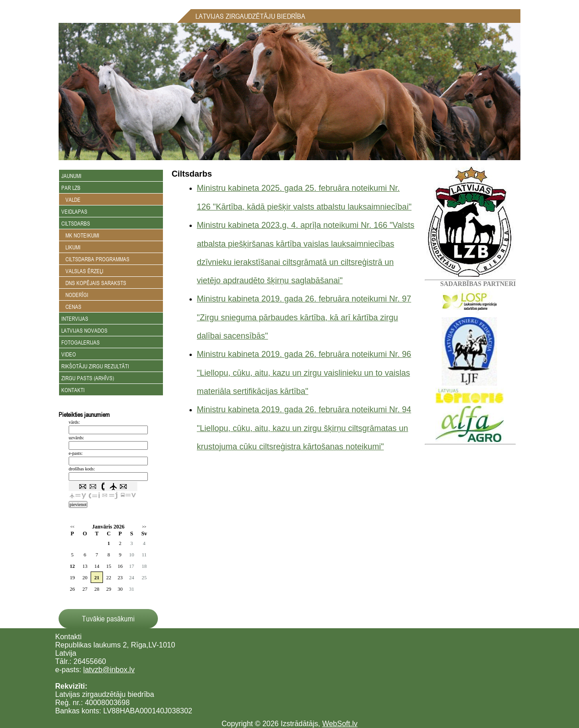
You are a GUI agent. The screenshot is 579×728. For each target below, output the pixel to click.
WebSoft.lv (340, 724)
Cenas (71, 307)
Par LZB (71, 188)
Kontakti (73, 390)
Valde (71, 200)
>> (144, 527)
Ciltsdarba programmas (95, 259)
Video (69, 354)
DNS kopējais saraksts (94, 283)
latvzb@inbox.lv (109, 670)
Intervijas (75, 318)
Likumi (71, 247)
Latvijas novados (84, 330)
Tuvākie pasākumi (108, 619)
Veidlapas (74, 211)
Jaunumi (71, 176)
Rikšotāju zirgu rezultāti (95, 366)
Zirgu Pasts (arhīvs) (88, 378)
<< (72, 527)
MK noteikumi (80, 235)
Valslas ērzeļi (82, 271)
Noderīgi (75, 295)
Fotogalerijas (81, 342)
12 (73, 566)
